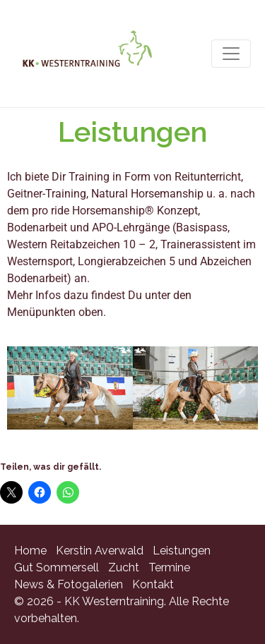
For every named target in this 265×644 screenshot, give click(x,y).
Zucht (124, 567)
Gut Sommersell (57, 567)
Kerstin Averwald (100, 551)
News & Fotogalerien (69, 584)
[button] (23, 388)
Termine (169, 567)
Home (30, 551)
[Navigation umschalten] (231, 54)
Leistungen (182, 551)
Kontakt (153, 584)
